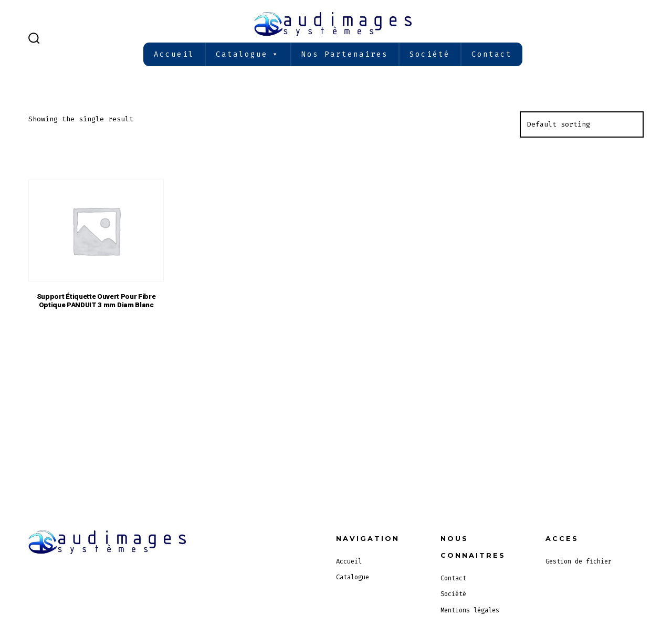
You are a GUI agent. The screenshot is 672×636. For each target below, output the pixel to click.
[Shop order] (582, 124)
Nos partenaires (345, 54)
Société (430, 54)
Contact (492, 54)
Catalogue (248, 54)
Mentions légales (470, 610)
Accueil (174, 54)
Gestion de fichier (579, 561)
